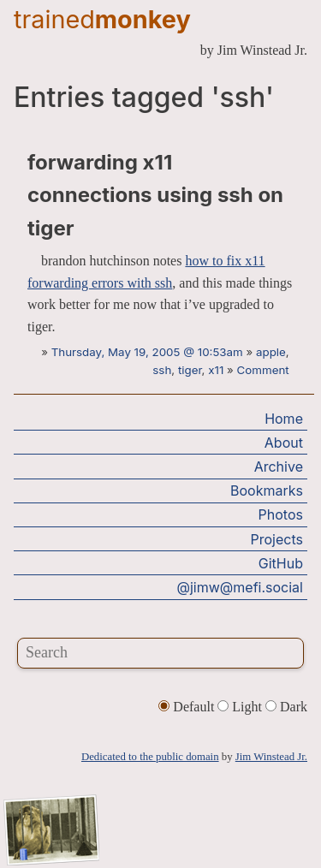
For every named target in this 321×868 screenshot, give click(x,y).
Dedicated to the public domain (150, 757)
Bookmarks (267, 490)
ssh (162, 370)
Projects (277, 539)
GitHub (281, 563)
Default (188, 707)
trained (102, 19)
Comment (263, 370)
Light (241, 707)
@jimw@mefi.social (240, 587)
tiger (190, 370)
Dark (286, 707)
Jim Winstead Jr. (271, 757)
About (284, 443)
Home (284, 419)
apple (271, 352)
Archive (279, 467)
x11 (216, 370)
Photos (281, 514)
